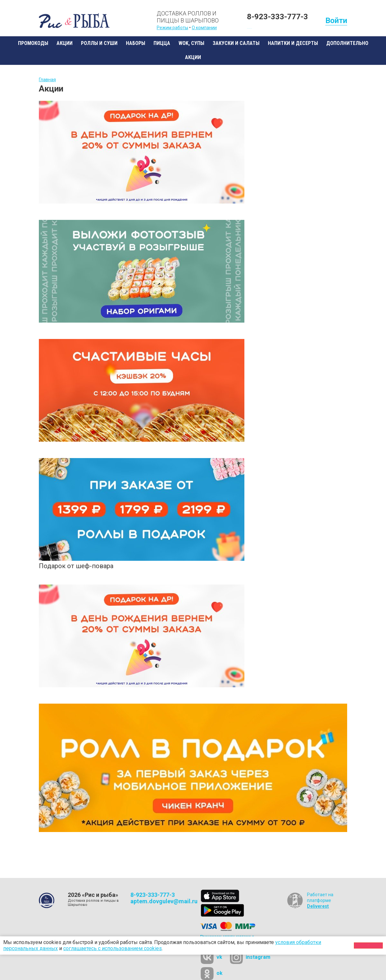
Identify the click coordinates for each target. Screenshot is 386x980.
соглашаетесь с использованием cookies (113, 948)
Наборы (136, 43)
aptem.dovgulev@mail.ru (164, 901)
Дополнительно (347, 43)
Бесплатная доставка (270, 27)
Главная (47, 80)
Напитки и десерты (293, 43)
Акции (65, 43)
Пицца (162, 43)
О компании (204, 28)
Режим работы (172, 28)
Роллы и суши (99, 43)
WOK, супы (191, 43)
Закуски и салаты (236, 43)
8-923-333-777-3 (277, 17)
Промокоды (33, 43)
